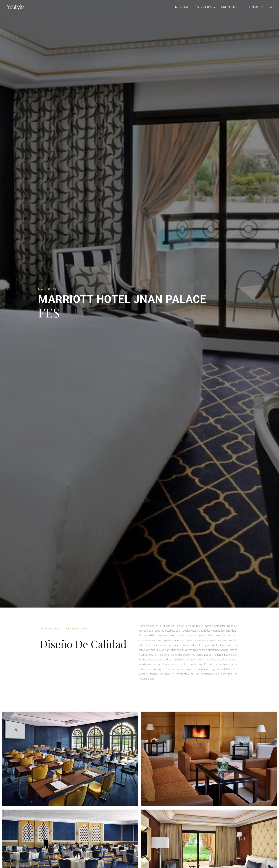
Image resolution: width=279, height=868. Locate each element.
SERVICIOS (208, 7)
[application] (215, 7)
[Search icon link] (271, 7)
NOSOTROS (185, 7)
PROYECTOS (232, 7)
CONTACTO (256, 7)
